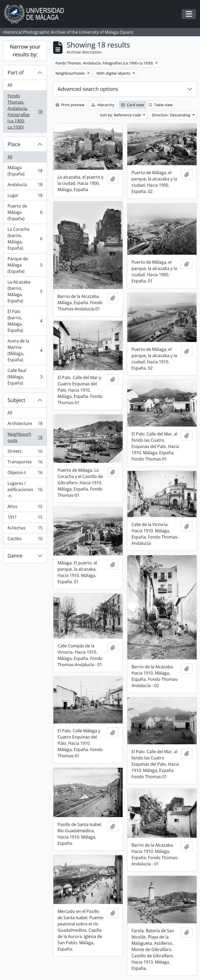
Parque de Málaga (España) (25, 265)
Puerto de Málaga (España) (25, 212)
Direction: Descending (172, 115)
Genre (15, 556)
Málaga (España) (25, 171)
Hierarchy (103, 105)
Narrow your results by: (25, 51)
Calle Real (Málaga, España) (25, 377)
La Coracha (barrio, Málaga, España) (25, 239)
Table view (161, 105)
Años (25, 508)
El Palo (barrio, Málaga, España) (25, 321)
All (10, 85)
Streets (25, 452)
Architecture (25, 425)
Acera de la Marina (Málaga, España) (25, 350)
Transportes (25, 463)
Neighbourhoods (25, 437)
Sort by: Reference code (121, 115)
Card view (133, 105)
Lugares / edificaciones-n (25, 489)
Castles (25, 540)
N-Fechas (25, 529)
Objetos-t (25, 474)
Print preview (70, 105)
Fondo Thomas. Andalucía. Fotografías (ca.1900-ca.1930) (25, 111)
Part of (16, 72)
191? (25, 518)
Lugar (25, 196)
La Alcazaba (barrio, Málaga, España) (25, 291)
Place (14, 144)
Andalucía (25, 186)
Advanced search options (88, 89)
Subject (16, 400)
